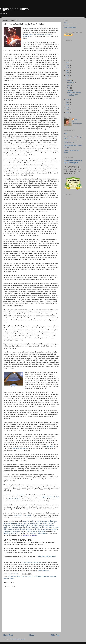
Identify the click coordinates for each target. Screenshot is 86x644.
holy (48, 447)
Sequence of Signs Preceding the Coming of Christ (30, 523)
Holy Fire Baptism (14, 499)
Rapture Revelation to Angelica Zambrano (35, 521)
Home (32, 635)
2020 (67, 73)
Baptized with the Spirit (29, 529)
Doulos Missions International (31, 562)
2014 (67, 105)
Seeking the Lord (50, 527)
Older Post (55, 635)
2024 (67, 65)
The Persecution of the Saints (36, 531)
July (69, 85)
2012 (67, 110)
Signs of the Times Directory (40, 533)
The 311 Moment (69, 142)
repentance (12, 579)
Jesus (51, 576)
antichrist (14, 576)
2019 (67, 75)
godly (52, 447)
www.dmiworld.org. (44, 571)
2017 (67, 78)
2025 (67, 63)
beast (19, 576)
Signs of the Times (14, 9)
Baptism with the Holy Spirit (50, 497)
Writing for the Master (29, 535)
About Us (66, 25)
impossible (46, 576)
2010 (67, 112)
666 (9, 576)
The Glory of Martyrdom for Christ (33, 527)
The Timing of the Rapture (46, 525)
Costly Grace (53, 529)
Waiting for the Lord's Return (13, 527)
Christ (22, 576)
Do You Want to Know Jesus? (46, 556)
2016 (67, 100)
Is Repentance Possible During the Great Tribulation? (74, 94)
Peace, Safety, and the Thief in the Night (24, 525)
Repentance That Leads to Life (13, 531)
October (70, 80)
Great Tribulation (37, 576)
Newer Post (8, 635)
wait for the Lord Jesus (19, 449)
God (26, 576)
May (69, 88)
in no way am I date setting (22, 515)
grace (30, 576)
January (70, 90)
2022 (67, 70)
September (71, 83)
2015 (67, 102)
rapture (6, 579)
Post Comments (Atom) (18, 639)
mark (55, 576)
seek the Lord (20, 495)
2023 (67, 68)
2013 (67, 107)
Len (76, 119)
